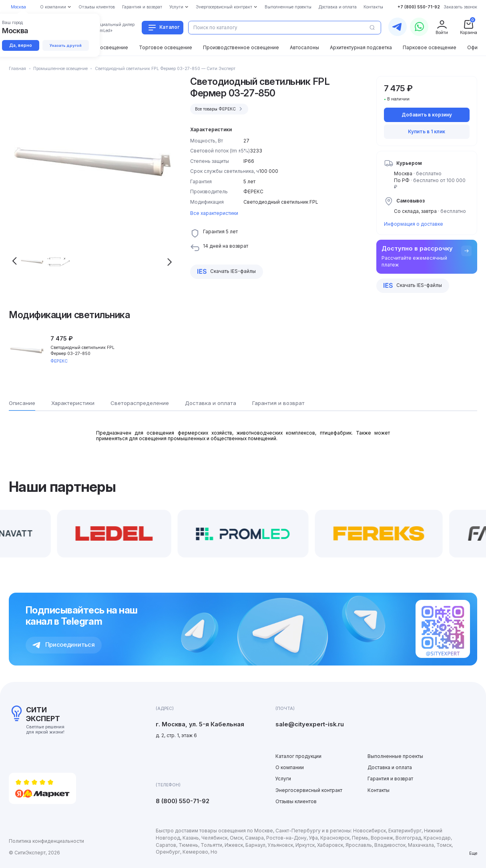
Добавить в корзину (427, 115)
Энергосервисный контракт (309, 790)
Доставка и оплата (390, 768)
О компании (290, 768)
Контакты (379, 790)
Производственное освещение (241, 48)
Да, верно (21, 45)
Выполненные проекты (395, 756)
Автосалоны (304, 48)
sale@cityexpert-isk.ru (310, 724)
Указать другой (66, 45)
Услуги (283, 779)
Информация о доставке (414, 224)
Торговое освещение (166, 48)
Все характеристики (214, 213)
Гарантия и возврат (390, 779)
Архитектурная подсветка (361, 48)
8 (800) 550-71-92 (183, 801)
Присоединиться (63, 645)
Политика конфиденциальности (46, 841)
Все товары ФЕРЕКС (220, 109)
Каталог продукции (298, 756)
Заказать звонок (460, 7)
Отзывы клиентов (296, 802)
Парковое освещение (430, 48)
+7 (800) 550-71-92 (419, 7)
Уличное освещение (103, 48)
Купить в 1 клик (427, 132)
